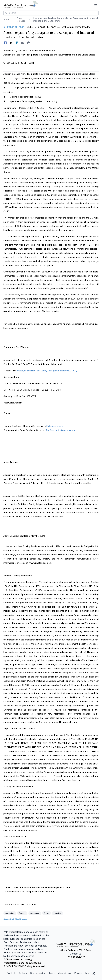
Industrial (57, 913)
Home (6, 19)
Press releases (21, 19)
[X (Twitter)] (94, 973)
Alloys (47, 913)
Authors (23, 973)
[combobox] (51, 13)
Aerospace (35, 913)
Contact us (75, 954)
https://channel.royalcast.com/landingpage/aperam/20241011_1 (47, 371)
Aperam (22, 913)
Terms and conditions (60, 973)
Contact (11, 973)
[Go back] (14, 27)
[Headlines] (21, 5)
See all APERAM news (15, 919)
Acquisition (10, 913)
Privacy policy (82, 973)
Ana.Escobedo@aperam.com (60, 430)
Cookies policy (38, 973)
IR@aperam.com (55, 426)
